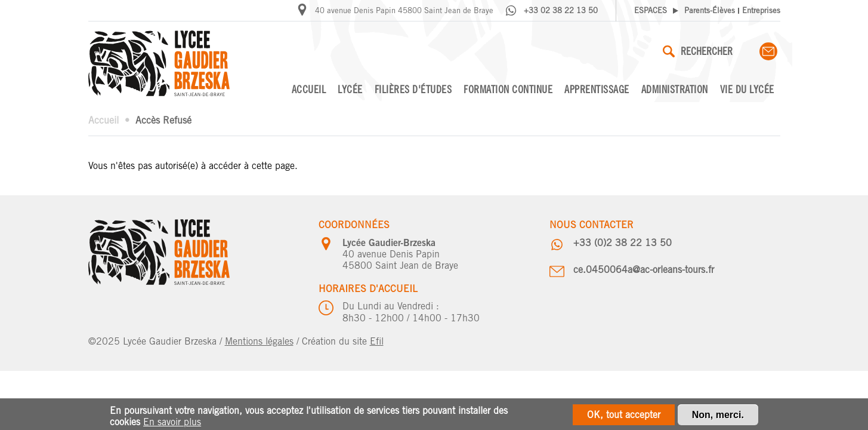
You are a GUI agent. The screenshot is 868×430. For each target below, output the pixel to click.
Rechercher (698, 51)
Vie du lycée (747, 89)
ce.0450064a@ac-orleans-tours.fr (644, 270)
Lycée (350, 89)
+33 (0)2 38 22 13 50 (623, 243)
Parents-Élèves (710, 10)
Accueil (309, 89)
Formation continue (508, 89)
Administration (675, 89)
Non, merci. (718, 417)
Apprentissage (597, 89)
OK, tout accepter (624, 417)
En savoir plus (172, 424)
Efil (377, 341)
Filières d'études (413, 89)
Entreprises (761, 10)
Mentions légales (259, 341)
